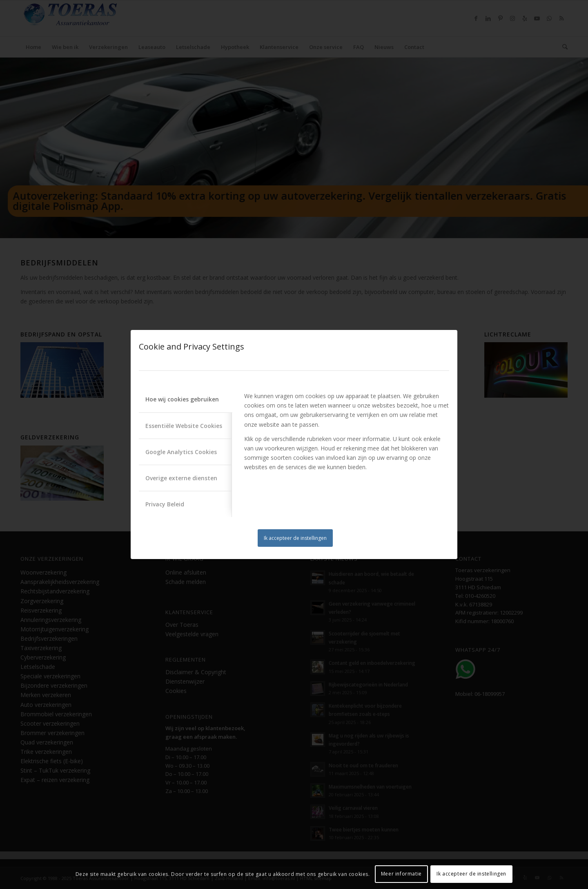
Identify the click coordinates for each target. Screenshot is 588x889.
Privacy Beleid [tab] (165, 504)
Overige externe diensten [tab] (181, 478)
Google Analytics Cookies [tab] (181, 452)
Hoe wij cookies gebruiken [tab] (182, 399)
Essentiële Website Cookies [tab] (184, 426)
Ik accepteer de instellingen (295, 538)
